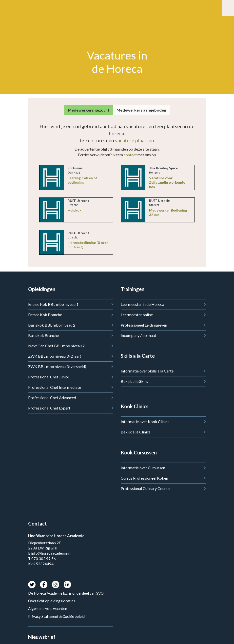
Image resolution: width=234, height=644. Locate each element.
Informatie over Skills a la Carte (147, 371)
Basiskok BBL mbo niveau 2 (52, 325)
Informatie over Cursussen (143, 468)
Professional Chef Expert (49, 408)
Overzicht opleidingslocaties (52, 601)
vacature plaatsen (135, 140)
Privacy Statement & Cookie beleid (56, 616)
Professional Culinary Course (145, 488)
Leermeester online (137, 315)
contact (130, 155)
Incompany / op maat (138, 335)
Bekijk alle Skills (134, 381)
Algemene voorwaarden (48, 608)
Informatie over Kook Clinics (145, 421)
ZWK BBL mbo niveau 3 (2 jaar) (55, 356)
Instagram (56, 585)
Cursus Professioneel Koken (144, 478)
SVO (100, 593)
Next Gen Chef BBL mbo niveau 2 (56, 346)
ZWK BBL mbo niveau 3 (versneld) (57, 366)
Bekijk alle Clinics (136, 432)
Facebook (44, 585)
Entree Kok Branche (45, 315)
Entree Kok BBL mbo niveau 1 (53, 304)
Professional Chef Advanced (52, 398)
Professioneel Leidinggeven (144, 325)
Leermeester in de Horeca (142, 304)
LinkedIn (67, 585)
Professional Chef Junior (49, 377)
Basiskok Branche (43, 335)
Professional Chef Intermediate (55, 387)
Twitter (32, 585)
